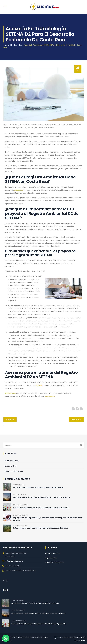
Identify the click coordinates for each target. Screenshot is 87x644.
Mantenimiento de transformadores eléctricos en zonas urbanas (42, 497)
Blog (5, 125)
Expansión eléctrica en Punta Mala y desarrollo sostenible (38, 487)
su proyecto (50, 396)
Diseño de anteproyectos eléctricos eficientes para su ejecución (41, 508)
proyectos (19, 190)
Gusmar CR (20, 637)
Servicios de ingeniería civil (32, 125)
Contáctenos (11, 393)
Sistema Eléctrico (11, 461)
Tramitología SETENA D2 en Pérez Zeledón (41, 128)
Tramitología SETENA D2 (18, 128)
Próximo (77, 420)
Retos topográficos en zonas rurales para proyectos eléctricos (41, 528)
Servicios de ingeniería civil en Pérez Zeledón (57, 125)
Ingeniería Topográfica (13, 471)
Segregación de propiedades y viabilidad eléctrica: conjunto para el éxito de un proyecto (48, 519)
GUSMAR (39, 385)
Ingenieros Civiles (16, 125)
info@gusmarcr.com (14, 561)
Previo (10, 420)
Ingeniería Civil (10, 466)
